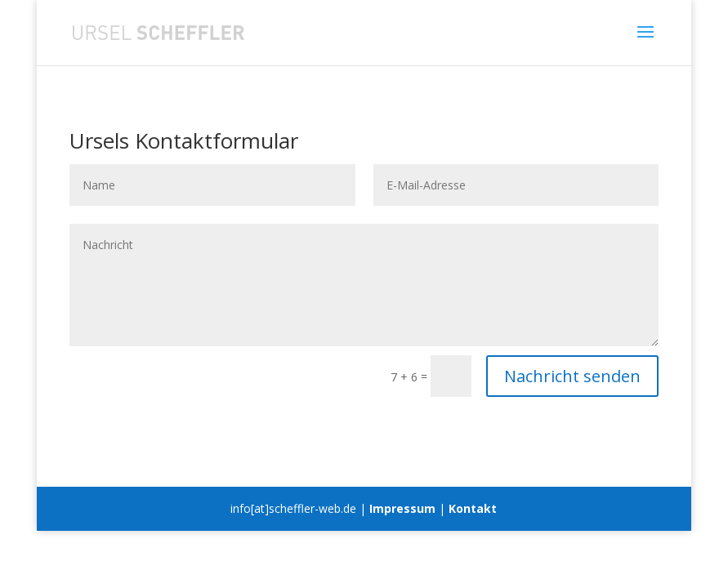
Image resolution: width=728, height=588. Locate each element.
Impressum (402, 508)
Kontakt (473, 508)
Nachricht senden (572, 376)
